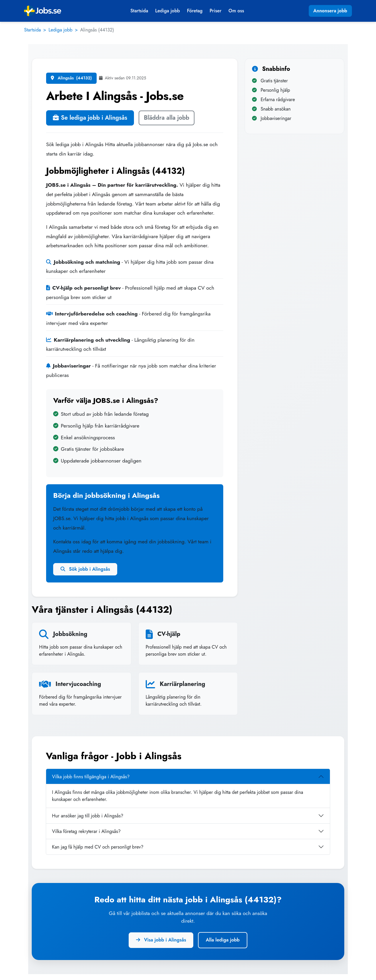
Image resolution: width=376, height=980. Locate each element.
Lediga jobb (167, 11)
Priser (215, 11)
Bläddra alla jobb (167, 118)
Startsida (139, 11)
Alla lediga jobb (223, 940)
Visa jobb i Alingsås (161, 940)
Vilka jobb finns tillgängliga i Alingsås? (91, 777)
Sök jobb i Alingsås (85, 569)
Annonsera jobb (330, 11)
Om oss (236, 11)
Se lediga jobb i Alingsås (90, 118)
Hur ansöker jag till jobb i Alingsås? (88, 816)
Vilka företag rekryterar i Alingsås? (86, 831)
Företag (195, 11)
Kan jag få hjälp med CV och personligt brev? (98, 847)
